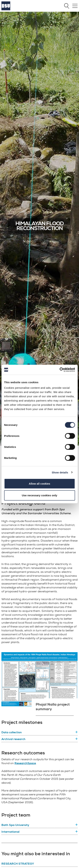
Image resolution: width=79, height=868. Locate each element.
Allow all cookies (39, 484)
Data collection (12, 732)
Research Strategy (18, 864)
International (10, 832)
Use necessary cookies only (39, 495)
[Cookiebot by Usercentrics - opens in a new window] (59, 370)
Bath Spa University (15, 825)
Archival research (13, 739)
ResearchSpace (25, 763)
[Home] (6, 9)
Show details (60, 472)
